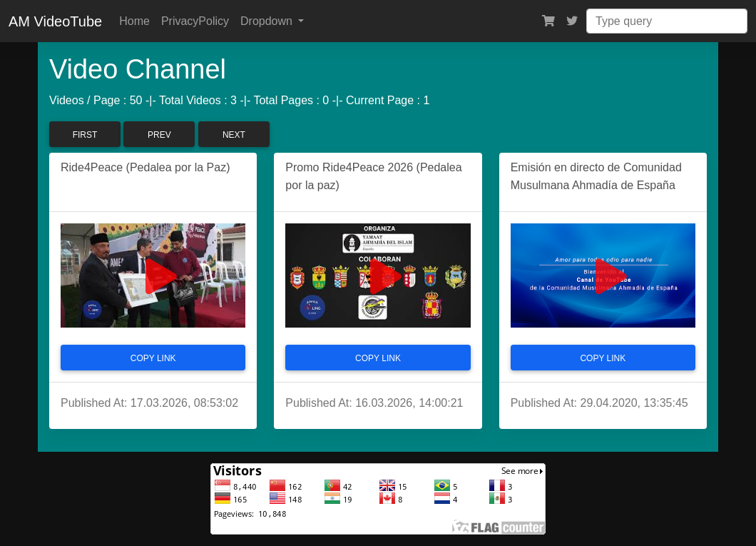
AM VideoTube (55, 21)
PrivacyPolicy (195, 21)
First (85, 135)
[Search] (667, 21)
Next (234, 135)
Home (134, 21)
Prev (159, 135)
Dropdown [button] (268, 21)
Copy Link (153, 358)
